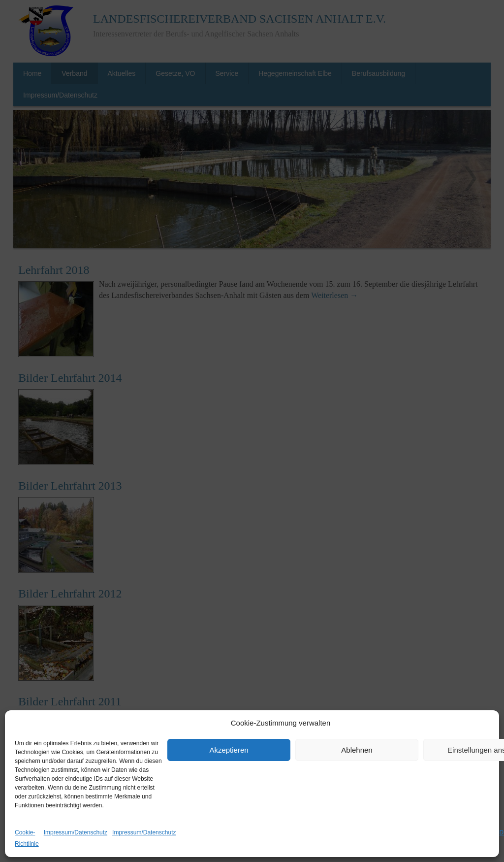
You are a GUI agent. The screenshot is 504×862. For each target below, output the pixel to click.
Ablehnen (357, 750)
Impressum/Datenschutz (76, 832)
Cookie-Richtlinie (27, 838)
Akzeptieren (229, 750)
